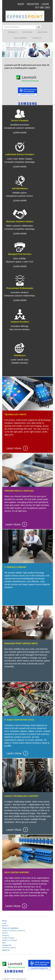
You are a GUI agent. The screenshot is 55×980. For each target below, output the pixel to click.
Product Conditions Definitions (14, 931)
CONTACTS (37, 38)
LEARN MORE (20, 133)
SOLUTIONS (27, 32)
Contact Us (7, 945)
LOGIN (45, 4)
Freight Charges (8, 938)
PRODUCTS (13, 32)
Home (5, 921)
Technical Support (9, 947)
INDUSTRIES (42, 32)
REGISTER (33, 4)
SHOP (21, 4)
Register (5, 926)
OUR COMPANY (21, 38)
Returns (5, 933)
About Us (6, 950)
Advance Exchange (10, 940)
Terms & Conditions (10, 928)
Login (4, 923)
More (4, 943)
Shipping (5, 935)
